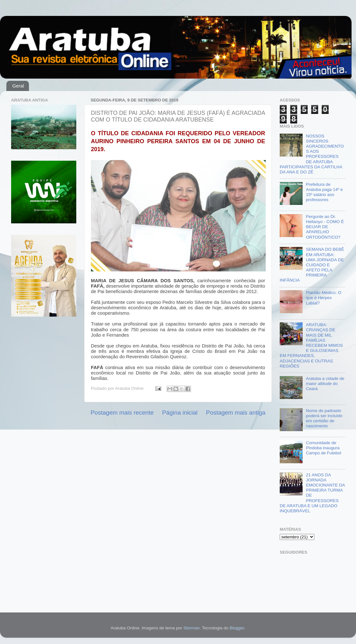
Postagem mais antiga (236, 413)
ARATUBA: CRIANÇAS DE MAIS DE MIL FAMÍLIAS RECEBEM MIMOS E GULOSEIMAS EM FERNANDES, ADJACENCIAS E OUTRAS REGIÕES (311, 345)
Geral (18, 86)
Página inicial (180, 413)
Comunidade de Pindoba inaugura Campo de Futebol (323, 448)
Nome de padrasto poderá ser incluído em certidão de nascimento (324, 418)
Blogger (237, 628)
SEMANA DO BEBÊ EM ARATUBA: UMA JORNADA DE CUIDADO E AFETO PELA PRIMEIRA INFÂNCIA (312, 265)
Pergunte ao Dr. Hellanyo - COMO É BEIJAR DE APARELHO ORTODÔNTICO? (325, 227)
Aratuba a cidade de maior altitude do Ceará (325, 384)
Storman (192, 628)
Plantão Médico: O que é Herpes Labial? (323, 298)
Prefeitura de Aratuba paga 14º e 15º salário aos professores (324, 192)
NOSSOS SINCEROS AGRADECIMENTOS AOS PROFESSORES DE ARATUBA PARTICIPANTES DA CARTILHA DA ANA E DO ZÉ (312, 154)
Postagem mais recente (122, 413)
